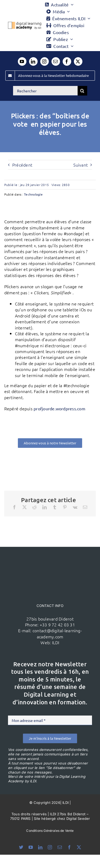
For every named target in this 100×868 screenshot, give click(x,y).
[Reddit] (34, 507)
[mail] (56, 61)
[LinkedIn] (45, 507)
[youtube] (22, 61)
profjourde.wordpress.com (59, 408)
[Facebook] (14, 507)
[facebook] (67, 61)
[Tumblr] (55, 507)
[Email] (85, 507)
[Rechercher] (45, 91)
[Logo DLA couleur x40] (25, 24)
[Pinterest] (65, 507)
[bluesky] (21, 847)
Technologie (33, 194)
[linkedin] (33, 61)
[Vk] (75, 507)
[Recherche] (82, 91)
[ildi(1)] (50, 557)
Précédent (22, 165)
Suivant (81, 165)
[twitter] (78, 61)
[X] (25, 507)
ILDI (56, 642)
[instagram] (45, 61)
